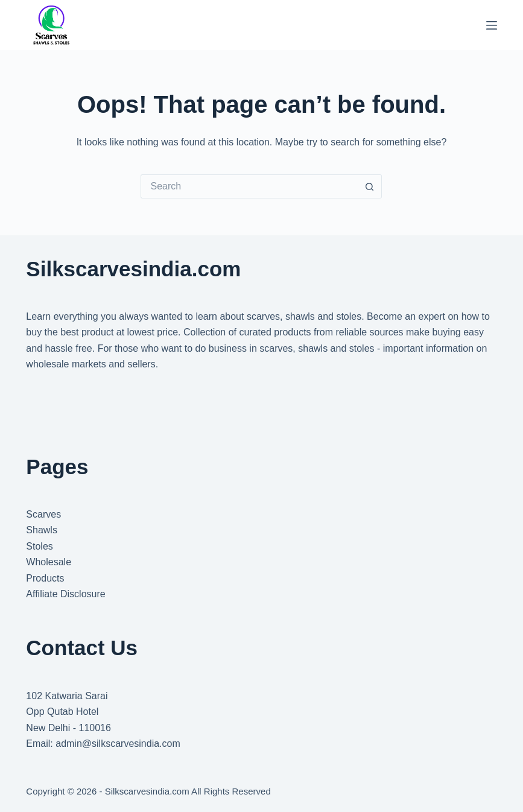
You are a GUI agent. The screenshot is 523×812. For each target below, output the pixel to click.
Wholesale (49, 562)
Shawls (42, 530)
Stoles (39, 546)
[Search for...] (249, 186)
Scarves (43, 514)
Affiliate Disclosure (65, 594)
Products (45, 578)
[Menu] (492, 25)
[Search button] (370, 186)
